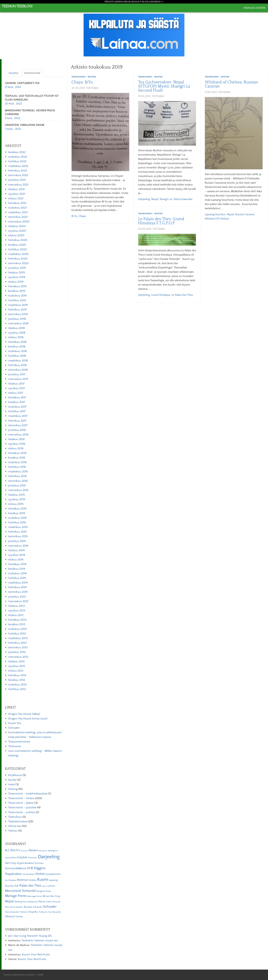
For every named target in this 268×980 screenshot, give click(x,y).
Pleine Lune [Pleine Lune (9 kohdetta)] (45, 902)
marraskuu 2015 (18, 490)
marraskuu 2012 (18, 657)
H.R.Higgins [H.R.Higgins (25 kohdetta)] (36, 868)
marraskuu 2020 (19, 222)
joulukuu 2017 (17, 374)
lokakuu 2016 (16, 439)
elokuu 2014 (16, 560)
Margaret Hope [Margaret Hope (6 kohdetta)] (44, 891)
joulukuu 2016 (17, 430)
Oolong (13, 789)
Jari (10, 936)
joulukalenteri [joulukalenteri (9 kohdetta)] (53, 874)
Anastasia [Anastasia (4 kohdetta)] (24, 851)
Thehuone (15, 746)
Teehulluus (15, 817)
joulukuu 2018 (17, 319)
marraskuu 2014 (18, 546)
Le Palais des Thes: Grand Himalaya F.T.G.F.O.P (161, 221)
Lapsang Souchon (215, 214)
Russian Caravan (245, 214)
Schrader (14, 728)
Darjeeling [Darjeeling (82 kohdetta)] (49, 857)
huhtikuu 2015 (17, 522)
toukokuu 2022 (18, 157)
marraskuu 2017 (18, 379)
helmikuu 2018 (17, 365)
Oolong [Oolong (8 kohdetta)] (18, 902)
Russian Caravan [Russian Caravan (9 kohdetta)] (33, 907)
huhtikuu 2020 (18, 249)
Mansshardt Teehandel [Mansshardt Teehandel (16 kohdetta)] (20, 891)
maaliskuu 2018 (18, 361)
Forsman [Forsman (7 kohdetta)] (39, 863)
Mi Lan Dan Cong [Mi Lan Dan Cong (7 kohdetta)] (51, 896)
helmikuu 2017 (17, 421)
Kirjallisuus (15, 775)
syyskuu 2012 (17, 666)
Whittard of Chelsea (217, 219)
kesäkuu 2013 (17, 624)
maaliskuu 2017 (18, 416)
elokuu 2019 (16, 282)
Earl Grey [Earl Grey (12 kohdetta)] (11, 863)
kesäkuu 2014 (17, 569)
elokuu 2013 (16, 615)
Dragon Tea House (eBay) (24, 714)
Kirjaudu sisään (254, 8)
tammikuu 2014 (18, 592)
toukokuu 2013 (17, 629)
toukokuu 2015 (17, 518)
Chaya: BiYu (82, 82)
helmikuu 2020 (18, 259)
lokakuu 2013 (16, 606)
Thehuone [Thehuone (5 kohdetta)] (43, 912)
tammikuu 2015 (18, 536)
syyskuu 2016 (17, 444)
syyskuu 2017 (17, 388)
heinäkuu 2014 (17, 564)
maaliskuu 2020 (18, 254)
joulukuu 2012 (17, 652)
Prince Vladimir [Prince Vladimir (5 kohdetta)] (16, 907)
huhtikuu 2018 (17, 356)
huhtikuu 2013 (17, 634)
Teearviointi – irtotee (21, 798)
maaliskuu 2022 (18, 166)
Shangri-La (166, 199)
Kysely (12, 780)
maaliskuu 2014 (18, 583)
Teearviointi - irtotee (84, 77)
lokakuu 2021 (16, 189)
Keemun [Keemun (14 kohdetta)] (23, 880)
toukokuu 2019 (18, 296)
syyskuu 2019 (17, 277)
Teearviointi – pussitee (22, 807)
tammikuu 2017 (18, 425)
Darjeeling (144, 199)
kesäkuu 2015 (17, 513)
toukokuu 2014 (17, 573)
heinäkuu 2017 (17, 398)
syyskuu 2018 (17, 333)
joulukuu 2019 (17, 268)
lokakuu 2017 (16, 384)
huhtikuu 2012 (17, 689)
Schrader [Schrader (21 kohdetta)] (50, 907)
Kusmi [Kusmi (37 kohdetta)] (43, 880)
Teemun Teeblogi (17, 6)
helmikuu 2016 (17, 476)
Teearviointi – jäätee (21, 803)
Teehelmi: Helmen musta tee (40, 941)
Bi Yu (74, 216)
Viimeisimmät (32, 73)
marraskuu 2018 (18, 323)
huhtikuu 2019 (17, 300)
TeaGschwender (183, 199)
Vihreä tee (15, 826)
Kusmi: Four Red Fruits (36, 955)
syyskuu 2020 (17, 231)
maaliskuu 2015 (18, 527)
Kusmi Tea (15, 723)
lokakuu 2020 (17, 226)
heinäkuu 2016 (17, 453)
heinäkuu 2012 (17, 675)
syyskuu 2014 (17, 555)
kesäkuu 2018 (17, 347)
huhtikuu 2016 (17, 467)
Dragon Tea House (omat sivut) (28, 719)
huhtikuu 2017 (17, 411)
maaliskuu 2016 (18, 472)
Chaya (82, 216)
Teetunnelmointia (19, 742)
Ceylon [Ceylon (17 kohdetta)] (22, 857)
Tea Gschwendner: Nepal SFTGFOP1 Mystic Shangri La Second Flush (164, 86)
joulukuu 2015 (17, 486)
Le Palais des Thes (182, 295)
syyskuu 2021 (17, 194)
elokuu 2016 (16, 448)
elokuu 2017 (16, 393)
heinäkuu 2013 (17, 620)
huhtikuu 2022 (17, 161)
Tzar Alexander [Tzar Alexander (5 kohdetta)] (55, 912)
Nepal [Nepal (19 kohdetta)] (9, 901)
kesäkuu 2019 (17, 291)
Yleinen (13, 831)
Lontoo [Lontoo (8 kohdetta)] (51, 886)
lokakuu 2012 (16, 661)
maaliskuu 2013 (18, 638)
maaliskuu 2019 (18, 305)
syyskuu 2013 (17, 611)
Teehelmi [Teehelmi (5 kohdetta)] (24, 912)
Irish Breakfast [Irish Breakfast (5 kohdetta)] (28, 874)
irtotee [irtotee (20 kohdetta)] (40, 874)
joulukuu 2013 (17, 597)
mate (11, 784)
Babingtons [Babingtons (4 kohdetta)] (43, 851)
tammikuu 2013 (18, 647)
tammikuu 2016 (18, 481)
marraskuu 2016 (18, 435)
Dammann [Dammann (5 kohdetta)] (33, 858)
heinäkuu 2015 (17, 509)
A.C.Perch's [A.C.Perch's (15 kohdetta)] (12, 850)
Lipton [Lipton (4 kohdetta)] (45, 886)
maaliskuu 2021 (18, 212)
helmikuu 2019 (17, 310)
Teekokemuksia (18, 822)
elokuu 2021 (16, 198)
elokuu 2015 (16, 504)
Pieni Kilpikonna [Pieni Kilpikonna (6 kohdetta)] (30, 902)
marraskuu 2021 (18, 185)
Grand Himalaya (161, 295)
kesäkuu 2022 (17, 152)
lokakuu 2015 (16, 495)
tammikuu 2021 (18, 217)
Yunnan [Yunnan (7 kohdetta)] (19, 917)
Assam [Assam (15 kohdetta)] (33, 850)
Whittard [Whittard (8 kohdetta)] (10, 917)
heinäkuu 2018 (17, 342)
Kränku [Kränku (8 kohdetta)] (33, 880)
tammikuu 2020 (18, 263)
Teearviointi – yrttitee (22, 812)
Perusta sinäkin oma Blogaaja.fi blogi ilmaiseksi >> (134, 2)
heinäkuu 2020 (18, 240)
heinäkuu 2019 (17, 286)
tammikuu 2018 (18, 370)
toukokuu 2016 (18, 462)
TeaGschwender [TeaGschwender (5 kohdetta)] (12, 912)
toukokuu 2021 (17, 208)
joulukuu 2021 (17, 180)
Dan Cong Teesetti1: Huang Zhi (33, 936)
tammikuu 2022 (18, 175)
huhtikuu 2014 (17, 578)
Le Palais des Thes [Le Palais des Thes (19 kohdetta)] (28, 886)
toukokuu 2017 (17, 407)
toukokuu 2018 (18, 351)
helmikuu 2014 (17, 587)
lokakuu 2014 (16, 550)
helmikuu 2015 (17, 532)
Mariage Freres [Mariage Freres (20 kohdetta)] (16, 896)
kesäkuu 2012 (17, 680)
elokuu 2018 (16, 337)
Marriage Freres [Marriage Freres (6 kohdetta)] (35, 896)
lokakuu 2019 (16, 273)
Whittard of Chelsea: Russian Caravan (231, 84)
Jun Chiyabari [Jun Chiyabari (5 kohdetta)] (11, 880)
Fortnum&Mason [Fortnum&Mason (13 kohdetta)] (16, 868)
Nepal (155, 199)
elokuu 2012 (16, 671)
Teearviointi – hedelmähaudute (28, 794)
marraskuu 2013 (18, 601)
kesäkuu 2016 (17, 458)
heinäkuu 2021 (17, 203)
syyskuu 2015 (17, 499)
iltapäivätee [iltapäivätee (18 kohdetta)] (13, 874)
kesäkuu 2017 (17, 402)
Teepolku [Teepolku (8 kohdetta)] (33, 912)
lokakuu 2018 (16, 328)
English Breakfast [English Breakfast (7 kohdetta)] (26, 863)
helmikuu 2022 (18, 171)
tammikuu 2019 (18, 314)
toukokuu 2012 (17, 685)
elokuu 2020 (16, 235)
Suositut (14, 73)
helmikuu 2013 (17, 643)
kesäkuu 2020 (17, 245)
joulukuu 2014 (17, 541)
